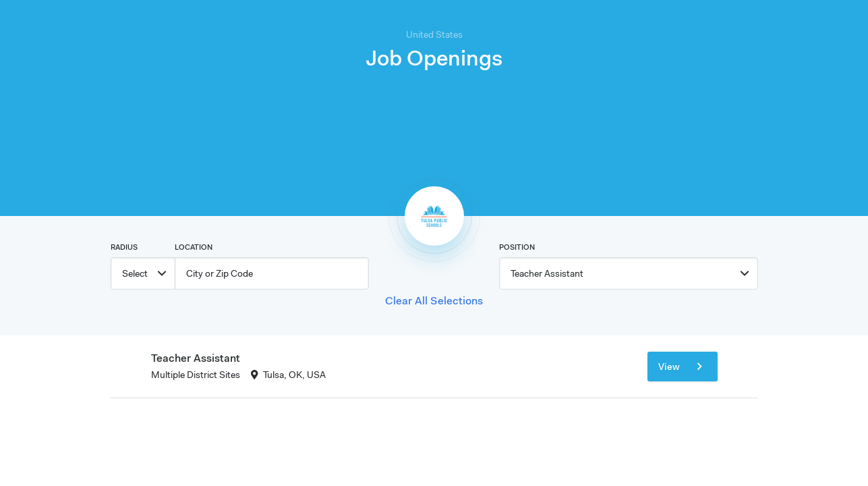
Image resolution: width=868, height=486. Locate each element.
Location (194, 247)
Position (517, 247)
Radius (124, 247)
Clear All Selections (434, 300)
